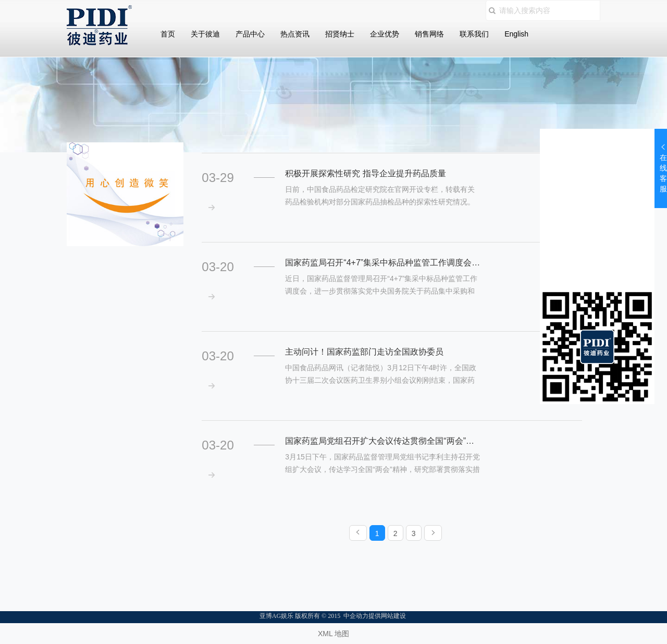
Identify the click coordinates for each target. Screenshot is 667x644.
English (516, 34)
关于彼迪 (205, 34)
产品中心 (250, 34)
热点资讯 (295, 34)
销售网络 (429, 34)
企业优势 (385, 34)
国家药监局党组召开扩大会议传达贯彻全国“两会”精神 (383, 441)
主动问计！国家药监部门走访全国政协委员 (364, 352)
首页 (168, 34)
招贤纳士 (340, 34)
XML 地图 (333, 634)
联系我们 (474, 34)
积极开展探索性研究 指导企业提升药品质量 (365, 173)
